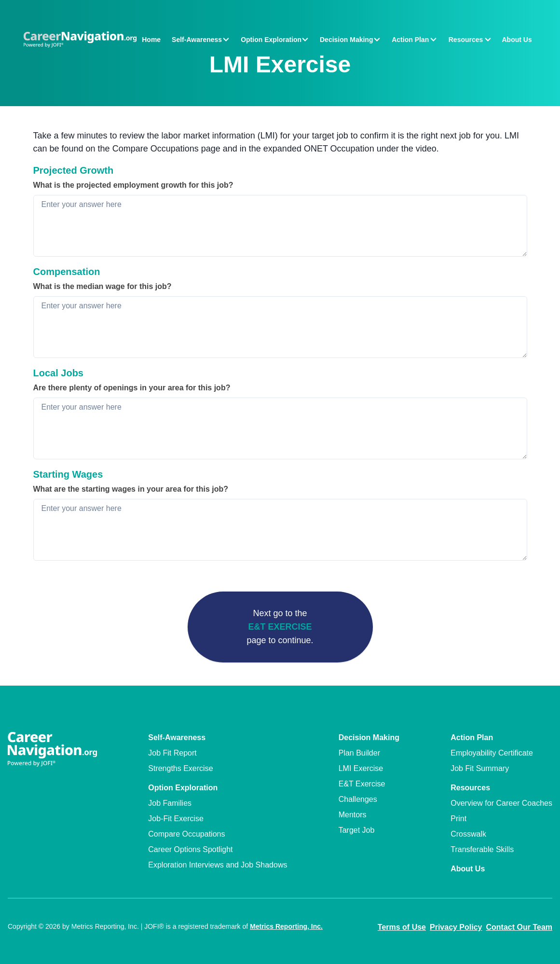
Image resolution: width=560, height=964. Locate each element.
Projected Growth (74, 170)
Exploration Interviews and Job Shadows (218, 865)
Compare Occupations (186, 834)
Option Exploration (183, 788)
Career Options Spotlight (190, 849)
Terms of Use (402, 927)
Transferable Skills (482, 849)
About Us (517, 40)
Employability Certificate (492, 753)
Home (151, 40)
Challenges (358, 799)
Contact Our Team (519, 927)
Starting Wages (68, 474)
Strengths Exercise (180, 768)
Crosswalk (468, 834)
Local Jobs (58, 373)
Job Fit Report (172, 753)
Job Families (170, 803)
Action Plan (472, 737)
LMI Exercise (361, 768)
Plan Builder (359, 753)
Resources (470, 788)
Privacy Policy (456, 927)
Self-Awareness (177, 737)
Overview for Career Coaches (501, 803)
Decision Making (369, 737)
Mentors (353, 815)
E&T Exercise (280, 627)
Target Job (357, 830)
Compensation (67, 272)
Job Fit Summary (480, 768)
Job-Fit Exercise (176, 819)
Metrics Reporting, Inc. (286, 926)
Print (458, 819)
